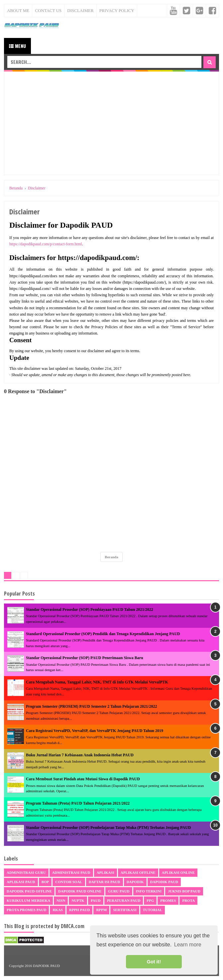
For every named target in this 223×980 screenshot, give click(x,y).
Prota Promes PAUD (26, 910)
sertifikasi (125, 910)
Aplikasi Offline (138, 872)
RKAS (58, 910)
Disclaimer (80, 10)
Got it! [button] (154, 962)
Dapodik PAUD (164, 882)
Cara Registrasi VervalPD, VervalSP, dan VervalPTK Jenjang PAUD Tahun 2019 (95, 731)
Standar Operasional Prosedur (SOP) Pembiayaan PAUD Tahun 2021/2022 (90, 610)
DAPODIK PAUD (46, 966)
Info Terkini (149, 891)
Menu (17, 46)
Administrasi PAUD (71, 872)
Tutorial (153, 910)
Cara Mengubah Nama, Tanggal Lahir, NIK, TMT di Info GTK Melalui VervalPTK (97, 682)
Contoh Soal (69, 882)
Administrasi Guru (26, 872)
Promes (168, 900)
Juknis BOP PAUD (184, 891)
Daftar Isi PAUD (105, 882)
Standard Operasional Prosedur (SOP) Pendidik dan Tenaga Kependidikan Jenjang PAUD (103, 634)
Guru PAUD (119, 891)
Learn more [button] (188, 945)
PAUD (96, 900)
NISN (61, 900)
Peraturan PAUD (124, 900)
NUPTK (78, 900)
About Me (18, 10)
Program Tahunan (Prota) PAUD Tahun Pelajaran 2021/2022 (78, 803)
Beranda (111, 557)
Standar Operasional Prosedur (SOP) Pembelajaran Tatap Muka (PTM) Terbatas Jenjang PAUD (108, 828)
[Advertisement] (111, 123)
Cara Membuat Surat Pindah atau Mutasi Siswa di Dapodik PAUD (83, 779)
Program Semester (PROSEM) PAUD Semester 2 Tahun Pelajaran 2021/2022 (91, 706)
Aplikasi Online (178, 872)
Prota (188, 900)
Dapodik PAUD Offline (29, 891)
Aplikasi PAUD (21, 882)
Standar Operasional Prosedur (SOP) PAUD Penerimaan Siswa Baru (85, 658)
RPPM (101, 910)
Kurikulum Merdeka (28, 900)
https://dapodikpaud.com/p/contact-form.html (46, 244)
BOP (45, 882)
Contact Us (48, 10)
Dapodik (135, 882)
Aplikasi (106, 872)
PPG (150, 900)
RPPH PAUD (79, 910)
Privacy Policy (117, 10)
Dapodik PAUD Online (80, 891)
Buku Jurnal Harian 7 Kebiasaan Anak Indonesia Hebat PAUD (80, 755)
